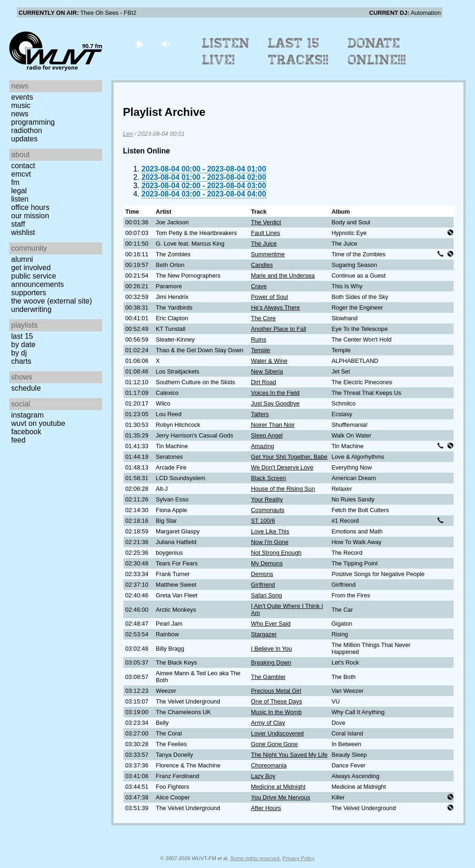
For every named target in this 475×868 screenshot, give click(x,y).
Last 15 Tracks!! (298, 51)
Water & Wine (269, 361)
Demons (262, 574)
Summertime (268, 254)
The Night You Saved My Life (289, 755)
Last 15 (22, 336)
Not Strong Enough (276, 553)
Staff (18, 224)
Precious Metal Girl (276, 691)
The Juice (264, 244)
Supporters (29, 293)
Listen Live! (226, 51)
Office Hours (30, 207)
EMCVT (21, 174)
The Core (263, 318)
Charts (21, 361)
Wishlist (23, 232)
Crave (259, 286)
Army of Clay (268, 723)
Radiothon (27, 130)
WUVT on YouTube (38, 423)
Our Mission (30, 216)
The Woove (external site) (51, 301)
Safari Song (266, 595)
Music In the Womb (276, 712)
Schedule (26, 388)
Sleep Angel (267, 435)
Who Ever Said (271, 624)
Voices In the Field (275, 393)
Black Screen (268, 478)
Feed (18, 440)
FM (15, 182)
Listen (20, 199)
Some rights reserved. (255, 858)
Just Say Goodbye (275, 403)
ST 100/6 (263, 521)
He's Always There (275, 307)
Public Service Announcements (38, 280)
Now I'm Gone (270, 542)
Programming (33, 122)
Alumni (22, 259)
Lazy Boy (263, 776)
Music (21, 105)
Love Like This (270, 531)
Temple (260, 350)
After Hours (266, 808)
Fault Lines (266, 233)
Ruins (259, 339)
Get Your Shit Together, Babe (289, 457)
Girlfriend (263, 585)
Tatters (260, 414)
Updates (24, 139)
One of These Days (276, 701)
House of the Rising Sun (283, 489)
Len (128, 134)
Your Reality (267, 499)
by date (23, 345)
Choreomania (269, 765)
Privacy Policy (299, 858)
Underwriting (31, 309)
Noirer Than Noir (273, 425)
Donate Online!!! (377, 51)
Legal (19, 191)
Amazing (263, 446)
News (20, 114)
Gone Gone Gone (274, 744)
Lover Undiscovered (277, 733)
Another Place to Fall (279, 329)
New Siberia (267, 371)
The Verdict (266, 222)
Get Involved (31, 268)
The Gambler (268, 677)
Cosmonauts (268, 510)
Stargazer (264, 634)
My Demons (267, 563)
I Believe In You (271, 649)
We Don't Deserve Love (282, 467)
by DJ (19, 353)
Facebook (26, 432)
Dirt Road (263, 382)
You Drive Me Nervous (281, 797)
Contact (23, 166)
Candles (262, 265)
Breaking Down (271, 662)
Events (22, 97)
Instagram (27, 415)
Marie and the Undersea (283, 276)
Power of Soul (270, 297)
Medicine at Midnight (278, 787)
